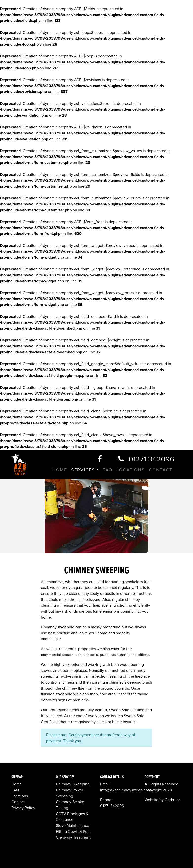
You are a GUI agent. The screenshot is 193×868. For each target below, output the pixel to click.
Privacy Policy (23, 808)
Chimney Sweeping (73, 784)
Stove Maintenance (72, 826)
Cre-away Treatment (73, 837)
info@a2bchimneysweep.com (126, 790)
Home (60, 470)
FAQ (108, 470)
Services (83, 470)
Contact (161, 470)
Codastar (172, 800)
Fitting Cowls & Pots (73, 832)
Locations (131, 470)
